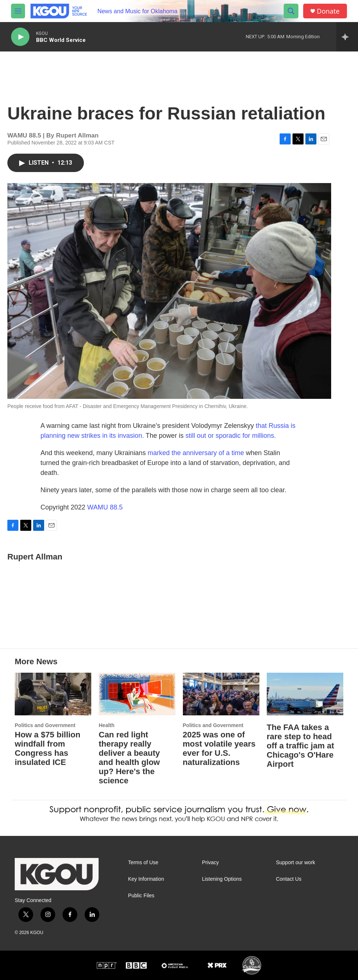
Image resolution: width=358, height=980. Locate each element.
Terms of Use (143, 863)
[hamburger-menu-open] (18, 11)
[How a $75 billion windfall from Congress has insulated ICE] (53, 694)
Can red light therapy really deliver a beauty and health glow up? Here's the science (129, 758)
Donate (328, 11)
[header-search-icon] (291, 11)
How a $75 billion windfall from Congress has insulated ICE (47, 748)
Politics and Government (45, 725)
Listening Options (222, 879)
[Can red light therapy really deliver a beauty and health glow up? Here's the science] (137, 694)
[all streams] (347, 37)
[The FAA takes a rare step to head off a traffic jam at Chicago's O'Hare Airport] (305, 694)
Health (107, 725)
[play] (20, 37)
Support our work (296, 863)
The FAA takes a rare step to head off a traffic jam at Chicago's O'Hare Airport (300, 746)
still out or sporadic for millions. (231, 436)
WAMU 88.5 (105, 507)
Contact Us (289, 879)
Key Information (146, 879)
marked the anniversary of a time (196, 453)
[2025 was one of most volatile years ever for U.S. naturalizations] (221, 694)
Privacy (210, 863)
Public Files (141, 896)
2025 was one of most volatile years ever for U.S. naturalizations (219, 748)
